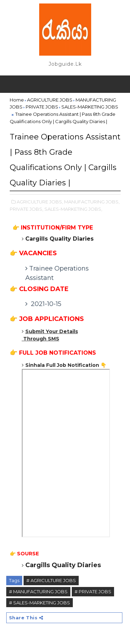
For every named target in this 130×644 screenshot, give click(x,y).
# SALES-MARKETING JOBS (40, 603)
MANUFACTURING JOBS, (92, 202)
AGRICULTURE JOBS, (40, 202)
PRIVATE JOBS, (27, 209)
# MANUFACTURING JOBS (38, 591)
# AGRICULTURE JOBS (51, 580)
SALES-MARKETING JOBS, (73, 209)
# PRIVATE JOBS (93, 591)
